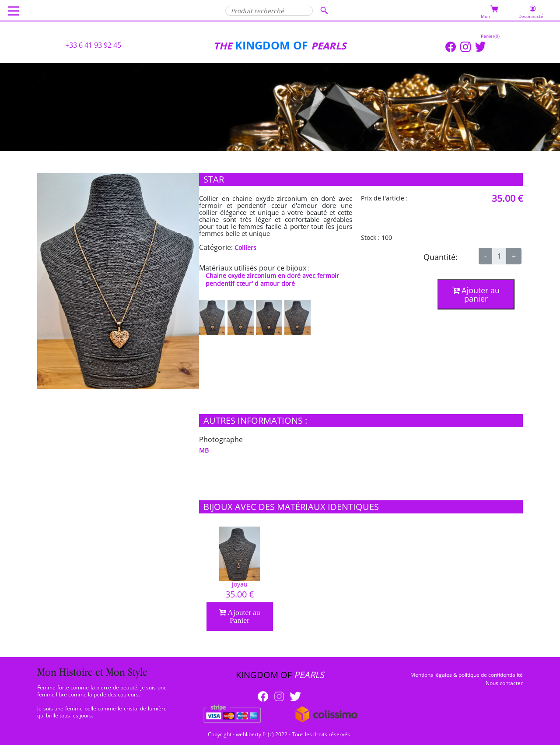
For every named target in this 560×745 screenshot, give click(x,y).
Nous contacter (504, 683)
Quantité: (441, 257)
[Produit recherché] (269, 11)
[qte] (499, 256)
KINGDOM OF (262, 45)
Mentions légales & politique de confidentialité (467, 675)
